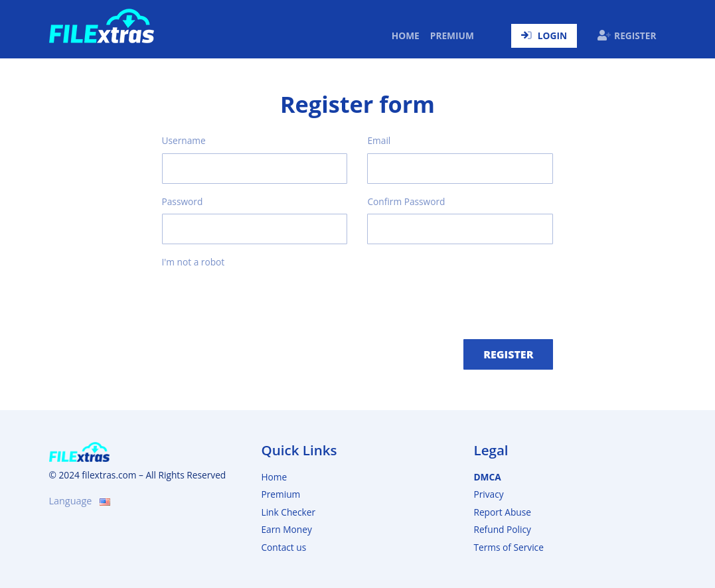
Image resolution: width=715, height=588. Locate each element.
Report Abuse (502, 512)
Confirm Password (406, 201)
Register (627, 36)
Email (379, 140)
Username (184, 140)
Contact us (283, 547)
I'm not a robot (194, 262)
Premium (452, 36)
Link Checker (288, 512)
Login (544, 36)
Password (183, 201)
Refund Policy (502, 529)
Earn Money (286, 529)
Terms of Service (508, 547)
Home (408, 35)
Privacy (488, 494)
